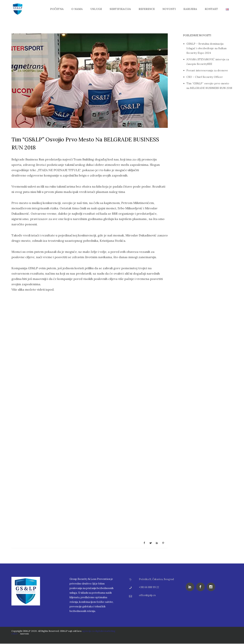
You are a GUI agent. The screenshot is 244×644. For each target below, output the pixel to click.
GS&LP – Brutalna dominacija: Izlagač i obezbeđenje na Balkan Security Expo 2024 (206, 48)
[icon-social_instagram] (212, 587)
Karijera (190, 9)
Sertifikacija (120, 9)
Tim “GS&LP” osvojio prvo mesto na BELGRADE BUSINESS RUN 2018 (85, 143)
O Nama (77, 9)
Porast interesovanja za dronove (207, 70)
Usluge (96, 9)
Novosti (169, 9)
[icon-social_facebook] (201, 587)
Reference (147, 9)
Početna (57, 9)
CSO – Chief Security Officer (205, 77)
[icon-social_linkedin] (191, 587)
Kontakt (211, 9)
